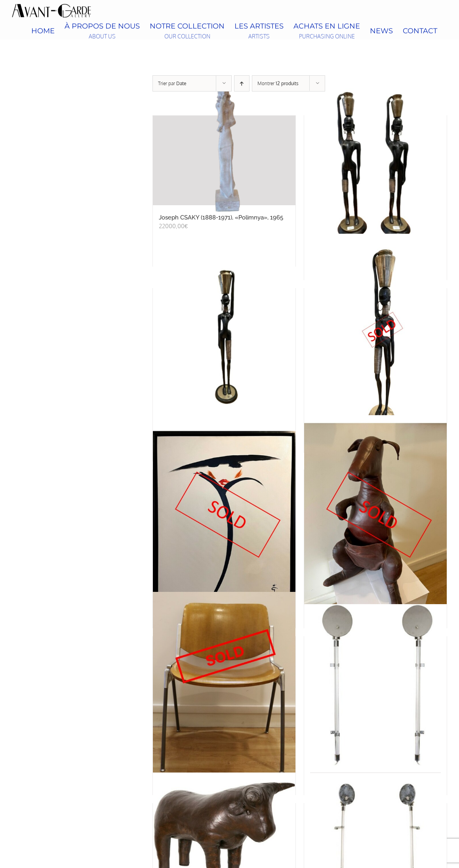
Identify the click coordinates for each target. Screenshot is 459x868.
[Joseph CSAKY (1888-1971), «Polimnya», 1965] (224, 160)
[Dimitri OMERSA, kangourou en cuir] (375, 518)
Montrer (278, 83)
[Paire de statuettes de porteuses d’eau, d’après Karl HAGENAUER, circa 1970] (375, 164)
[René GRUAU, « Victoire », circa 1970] (224, 518)
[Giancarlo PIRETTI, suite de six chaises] (224, 685)
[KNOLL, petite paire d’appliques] (375, 685)
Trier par (172, 83)
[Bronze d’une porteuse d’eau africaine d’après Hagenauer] (375, 337)
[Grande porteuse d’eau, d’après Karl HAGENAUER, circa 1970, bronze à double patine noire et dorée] (224, 337)
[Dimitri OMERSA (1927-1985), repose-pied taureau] (224, 831)
